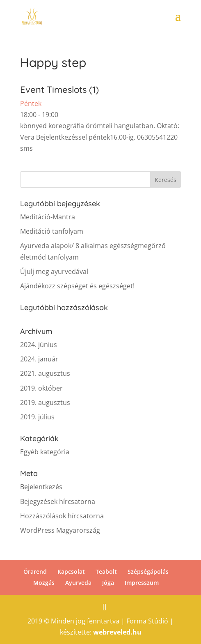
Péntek (31, 103)
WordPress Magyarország (60, 530)
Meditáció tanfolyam (52, 231)
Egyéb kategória (45, 452)
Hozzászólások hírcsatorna (62, 516)
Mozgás (44, 583)
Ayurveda (78, 583)
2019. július (37, 417)
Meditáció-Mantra (48, 217)
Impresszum (142, 583)
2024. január (39, 359)
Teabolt (106, 572)
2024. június (39, 345)
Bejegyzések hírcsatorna (58, 501)
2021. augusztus (45, 373)
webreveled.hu (117, 632)
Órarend (35, 572)
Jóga (108, 583)
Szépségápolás (148, 572)
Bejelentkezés (41, 487)
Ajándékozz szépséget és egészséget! (77, 286)
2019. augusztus (45, 402)
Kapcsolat (71, 572)
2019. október (41, 388)
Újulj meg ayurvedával (54, 271)
